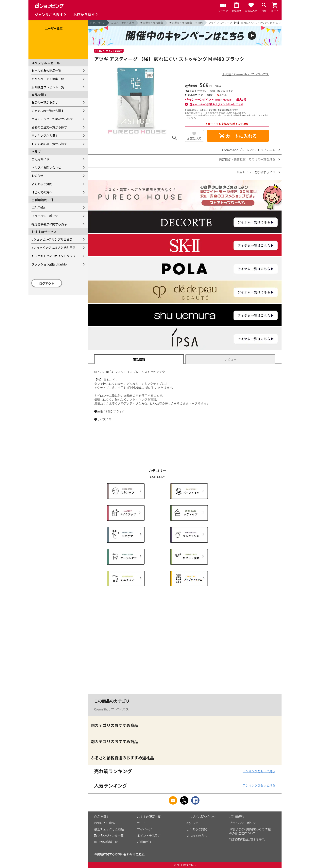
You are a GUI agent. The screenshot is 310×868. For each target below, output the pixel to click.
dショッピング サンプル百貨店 (52, 239)
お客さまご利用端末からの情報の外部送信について (250, 831)
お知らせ (37, 176)
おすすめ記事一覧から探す (49, 144)
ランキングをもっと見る (259, 771)
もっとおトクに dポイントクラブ (53, 256)
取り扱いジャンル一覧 (109, 835)
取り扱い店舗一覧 (106, 842)
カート (141, 823)
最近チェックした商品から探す (52, 119)
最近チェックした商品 (109, 829)
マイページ (144, 829)
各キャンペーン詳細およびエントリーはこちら (216, 104)
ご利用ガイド (40, 159)
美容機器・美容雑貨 (152, 23)
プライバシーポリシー (46, 216)
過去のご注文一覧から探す (49, 127)
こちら (140, 854)
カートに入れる (238, 136)
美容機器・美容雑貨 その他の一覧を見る (247, 159)
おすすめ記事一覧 (149, 817)
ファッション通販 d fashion (50, 264)
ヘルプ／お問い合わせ (46, 167)
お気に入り (194, 138)
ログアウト (47, 283)
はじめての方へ (42, 192)
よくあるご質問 (42, 184)
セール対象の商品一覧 (46, 70)
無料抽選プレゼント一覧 (48, 87)
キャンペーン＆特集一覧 (48, 79)
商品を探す (102, 817)
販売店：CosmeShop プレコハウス (246, 74)
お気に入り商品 (104, 823)
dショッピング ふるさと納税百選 (53, 248)
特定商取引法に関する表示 (49, 224)
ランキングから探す (45, 136)
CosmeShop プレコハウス (111, 709)
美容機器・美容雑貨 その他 (186, 23)
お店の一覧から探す (45, 102)
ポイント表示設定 (149, 835)
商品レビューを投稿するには (256, 172)
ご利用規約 (39, 207)
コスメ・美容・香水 (123, 23)
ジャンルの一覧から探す (48, 111)
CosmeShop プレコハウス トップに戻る (249, 150)
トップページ (97, 23)
